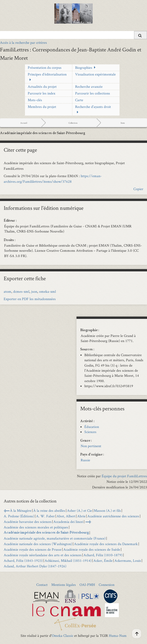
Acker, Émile (103, 561)
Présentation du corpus (45, 68)
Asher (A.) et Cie (80, 510)
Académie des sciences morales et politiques (36, 527)
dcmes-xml (21, 291)
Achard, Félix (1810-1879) (103, 555)
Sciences (90, 432)
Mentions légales (64, 585)
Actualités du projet (42, 86)
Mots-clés (35, 100)
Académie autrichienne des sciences (113, 516)
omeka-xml (47, 291)
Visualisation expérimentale (95, 74)
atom (8, 291)
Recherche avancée (89, 86)
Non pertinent (91, 446)
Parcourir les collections (93, 93)
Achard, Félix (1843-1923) (23, 561)
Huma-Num (118, 636)
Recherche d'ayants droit (93, 107)
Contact (42, 585)
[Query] (73, 35)
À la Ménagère (21, 510)
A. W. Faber (45, 516)
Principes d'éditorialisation (47, 74)
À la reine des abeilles (49, 510)
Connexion (107, 585)
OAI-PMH (87, 585)
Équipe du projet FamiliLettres (124, 476)
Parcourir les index (41, 93)
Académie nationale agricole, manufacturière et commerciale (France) (55, 538)
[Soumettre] (141, 35)
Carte (79, 100)
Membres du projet (42, 107)
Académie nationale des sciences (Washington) (38, 544)
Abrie (81, 516)
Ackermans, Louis (128, 561)
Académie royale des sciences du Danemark (106, 544)
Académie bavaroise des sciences (28, 522)
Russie (85, 460)
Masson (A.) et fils (107, 510)
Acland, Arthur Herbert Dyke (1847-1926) (35, 566)
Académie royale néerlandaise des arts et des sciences (43, 555)
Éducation (92, 427)
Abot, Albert (66, 516)
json (34, 291)
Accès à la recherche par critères (23, 42)
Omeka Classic (63, 636)
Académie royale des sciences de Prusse (33, 549)
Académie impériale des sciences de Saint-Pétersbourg (46, 533)
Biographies (84, 68)
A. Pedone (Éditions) (19, 516)
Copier (138, 189)
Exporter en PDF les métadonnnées (30, 299)
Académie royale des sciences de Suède (92, 549)
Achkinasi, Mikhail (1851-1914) (68, 561)
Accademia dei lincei (68, 522)
